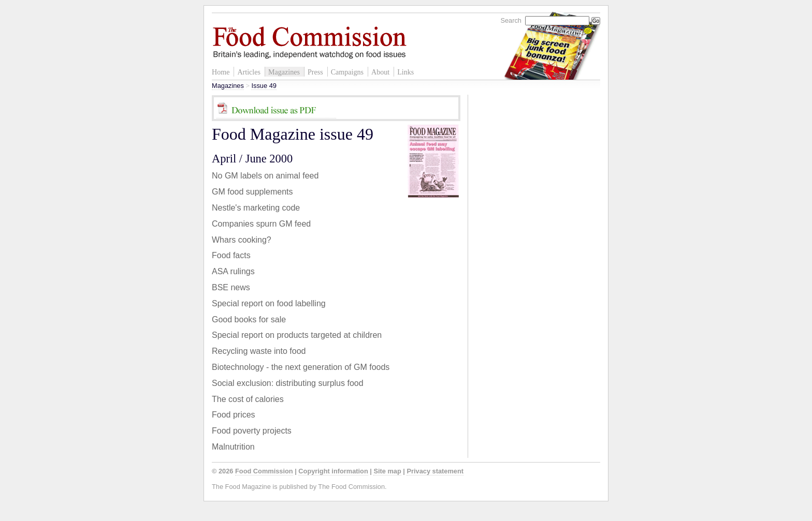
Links (405, 72)
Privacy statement (435, 471)
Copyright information (333, 471)
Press (315, 72)
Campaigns (347, 72)
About (380, 72)
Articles (249, 72)
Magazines (284, 72)
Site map (387, 471)
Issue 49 (264, 86)
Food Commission (264, 471)
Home (221, 72)
